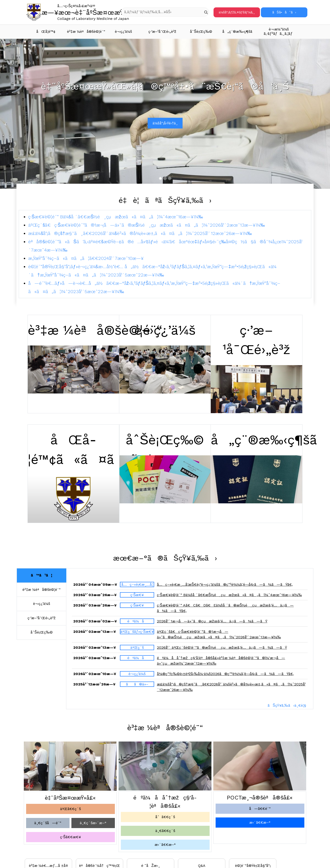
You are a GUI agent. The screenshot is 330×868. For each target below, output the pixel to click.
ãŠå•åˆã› (284, 12)
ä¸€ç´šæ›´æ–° (93, 823)
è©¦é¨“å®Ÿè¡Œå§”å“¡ (253, 866)
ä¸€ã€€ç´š (165, 831)
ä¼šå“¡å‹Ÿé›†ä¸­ (165, 123)
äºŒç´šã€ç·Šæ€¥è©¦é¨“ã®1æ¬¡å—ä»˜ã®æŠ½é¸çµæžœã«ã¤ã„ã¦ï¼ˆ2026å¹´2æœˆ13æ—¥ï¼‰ (147, 225)
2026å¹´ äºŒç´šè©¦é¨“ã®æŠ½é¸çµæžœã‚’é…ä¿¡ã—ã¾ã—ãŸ (222, 650)
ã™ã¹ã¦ (41, 575)
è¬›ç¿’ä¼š (123, 32)
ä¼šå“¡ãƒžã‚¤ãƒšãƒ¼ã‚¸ (237, 12)
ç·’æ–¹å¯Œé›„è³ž (162, 32)
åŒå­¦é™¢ (46, 32)
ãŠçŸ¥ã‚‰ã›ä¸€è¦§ (287, 705)
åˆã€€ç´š (165, 817)
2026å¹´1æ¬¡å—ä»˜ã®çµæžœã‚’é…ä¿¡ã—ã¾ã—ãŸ (212, 623)
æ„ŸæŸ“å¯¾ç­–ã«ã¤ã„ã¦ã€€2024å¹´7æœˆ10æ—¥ (86, 258)
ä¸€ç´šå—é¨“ (48, 823)
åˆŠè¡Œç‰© (201, 32)
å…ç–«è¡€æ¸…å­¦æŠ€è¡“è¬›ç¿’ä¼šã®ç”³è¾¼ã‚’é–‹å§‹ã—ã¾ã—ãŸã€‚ (225, 587)
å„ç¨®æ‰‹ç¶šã (240, 32)
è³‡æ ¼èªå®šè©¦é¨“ (86, 32)
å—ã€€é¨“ (260, 809)
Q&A (202, 866)
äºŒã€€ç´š (70, 809)
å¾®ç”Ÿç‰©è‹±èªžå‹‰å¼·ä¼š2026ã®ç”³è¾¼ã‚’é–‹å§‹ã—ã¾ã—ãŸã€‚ (225, 676)
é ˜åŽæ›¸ (151, 866)
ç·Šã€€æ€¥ (70, 837)
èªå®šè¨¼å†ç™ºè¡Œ (100, 866)
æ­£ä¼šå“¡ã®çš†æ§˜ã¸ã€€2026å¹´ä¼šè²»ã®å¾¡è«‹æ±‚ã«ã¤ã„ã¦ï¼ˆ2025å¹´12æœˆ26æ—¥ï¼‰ (140, 233)
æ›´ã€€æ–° (165, 845)
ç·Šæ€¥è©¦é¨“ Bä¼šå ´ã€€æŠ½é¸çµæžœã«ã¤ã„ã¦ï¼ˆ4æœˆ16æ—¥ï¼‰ (116, 217)
